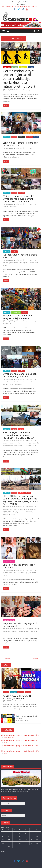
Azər (5, 743)
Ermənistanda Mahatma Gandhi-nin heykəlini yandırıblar (19, 382)
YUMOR (28, 692)
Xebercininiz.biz (21, 90)
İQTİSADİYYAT (16, 312)
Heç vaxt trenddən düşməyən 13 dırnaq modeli (20, 625)
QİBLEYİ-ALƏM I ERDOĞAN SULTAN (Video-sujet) (17, 697)
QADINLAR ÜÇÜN (9, 562)
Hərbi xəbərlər (18, 443)
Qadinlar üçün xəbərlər (9, 573)
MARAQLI (13, 692)
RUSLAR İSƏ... (12, 512)
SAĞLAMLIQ (23, 67)
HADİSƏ (14, 137)
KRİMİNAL (22, 137)
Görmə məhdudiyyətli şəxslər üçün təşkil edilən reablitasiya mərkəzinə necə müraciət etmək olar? (19, 79)
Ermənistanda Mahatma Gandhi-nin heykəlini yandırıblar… (20, 375)
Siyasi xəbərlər (13, 207)
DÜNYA (6, 692)
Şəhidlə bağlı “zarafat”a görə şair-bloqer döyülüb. (21, 144)
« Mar (3, 851)
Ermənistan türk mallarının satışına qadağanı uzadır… (17, 317)
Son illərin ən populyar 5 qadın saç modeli (19, 566)
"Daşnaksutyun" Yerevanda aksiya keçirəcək (15, 263)
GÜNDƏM (7, 137)
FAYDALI (15, 67)
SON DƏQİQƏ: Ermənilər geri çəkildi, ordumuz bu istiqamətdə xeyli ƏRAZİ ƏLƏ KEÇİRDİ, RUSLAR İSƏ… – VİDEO (20, 500)
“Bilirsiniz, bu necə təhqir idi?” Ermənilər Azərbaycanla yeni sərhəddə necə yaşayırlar (19, 199)
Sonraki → (36, 659)
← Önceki (5, 659)
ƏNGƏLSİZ (7, 67)
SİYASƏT (29, 137)
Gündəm (5, 207)
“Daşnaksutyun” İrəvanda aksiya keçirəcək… (20, 256)
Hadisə (11, 384)
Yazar (17, 701)
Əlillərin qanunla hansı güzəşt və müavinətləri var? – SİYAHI (21, 735)
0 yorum (30, 90)
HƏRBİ (21, 429)
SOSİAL (31, 67)
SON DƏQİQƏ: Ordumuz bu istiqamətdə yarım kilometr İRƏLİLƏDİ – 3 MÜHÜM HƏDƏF (19, 435)
